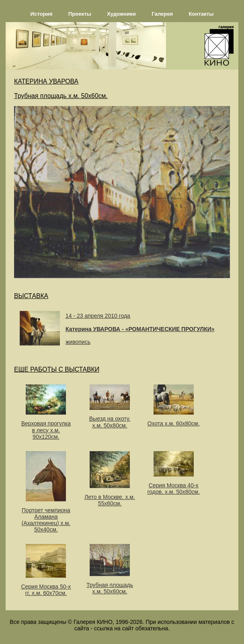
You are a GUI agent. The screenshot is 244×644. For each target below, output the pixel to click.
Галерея (162, 14)
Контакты (201, 14)
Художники (121, 14)
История (42, 14)
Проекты (80, 14)
